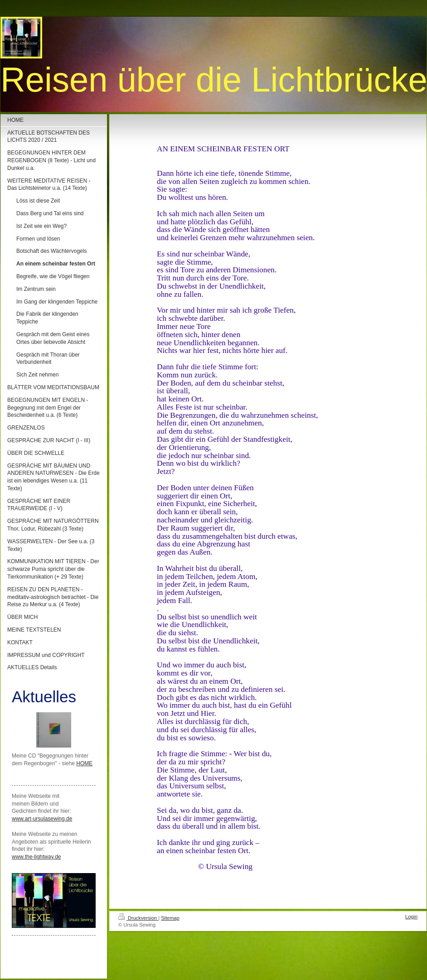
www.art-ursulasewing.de (42, 819)
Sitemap (170, 918)
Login (411, 917)
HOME (84, 763)
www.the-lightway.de (36, 857)
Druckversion (138, 918)
